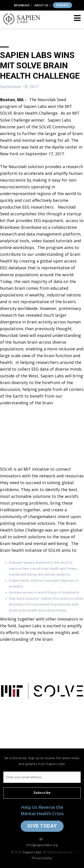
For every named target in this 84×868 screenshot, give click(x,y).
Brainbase (22, 5)
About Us (41, 5)
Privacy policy (42, 858)
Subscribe (42, 793)
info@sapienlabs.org (42, 845)
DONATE (62, 5)
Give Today (42, 826)
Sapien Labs (32, 852)
